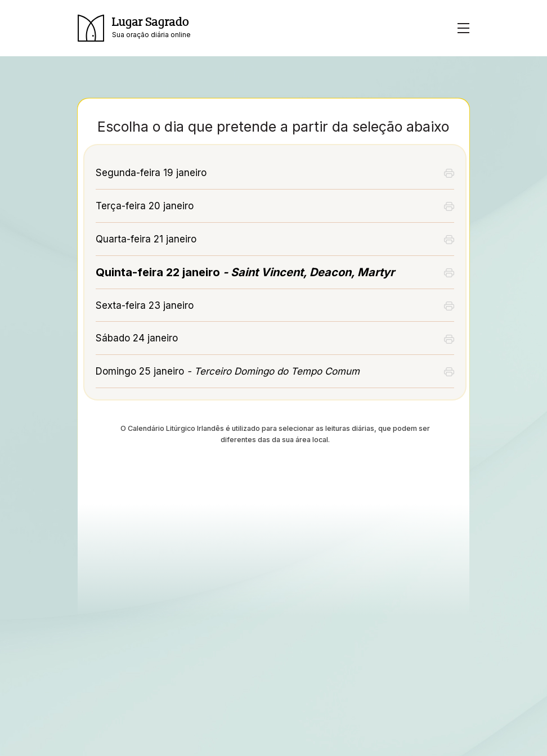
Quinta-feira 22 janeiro (245, 272)
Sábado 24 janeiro (137, 338)
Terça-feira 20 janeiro (145, 206)
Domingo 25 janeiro (228, 371)
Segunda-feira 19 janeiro (151, 173)
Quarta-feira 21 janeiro (146, 239)
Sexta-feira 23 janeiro (145, 305)
